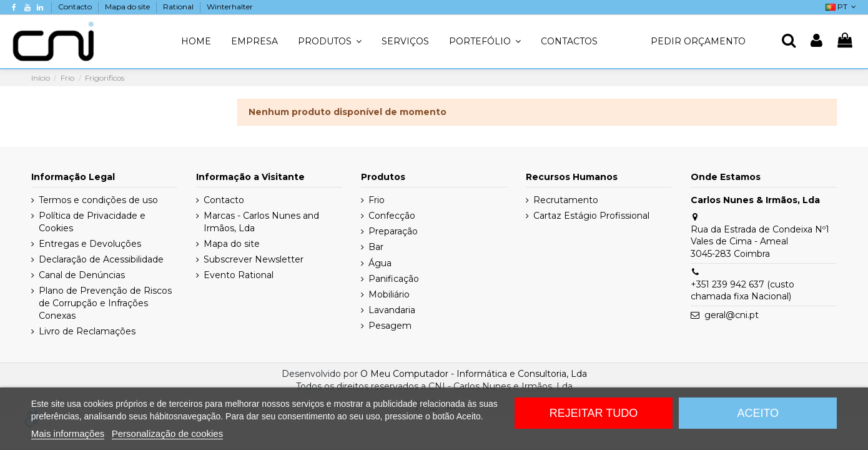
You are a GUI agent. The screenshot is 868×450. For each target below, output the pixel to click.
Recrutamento (566, 200)
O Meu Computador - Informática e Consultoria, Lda (474, 374)
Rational (179, 7)
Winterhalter (230, 7)
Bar (376, 247)
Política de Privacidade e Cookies (92, 222)
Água (380, 263)
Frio (377, 200)
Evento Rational (239, 275)
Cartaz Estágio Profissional (591, 216)
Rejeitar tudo (594, 413)
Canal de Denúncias (82, 275)
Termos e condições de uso (98, 200)
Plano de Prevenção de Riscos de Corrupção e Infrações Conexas (105, 303)
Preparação (393, 231)
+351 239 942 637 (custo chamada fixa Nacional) (742, 291)
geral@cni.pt (732, 315)
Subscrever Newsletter (254, 259)
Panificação (394, 279)
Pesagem (390, 326)
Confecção (392, 216)
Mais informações (68, 433)
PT (842, 7)
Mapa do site (128, 7)
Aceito (758, 413)
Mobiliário (389, 294)
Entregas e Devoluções (90, 244)
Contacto (76, 7)
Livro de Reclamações (87, 331)
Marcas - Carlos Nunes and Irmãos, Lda (261, 222)
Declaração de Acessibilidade (101, 259)
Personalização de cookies (167, 433)
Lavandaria (392, 310)
